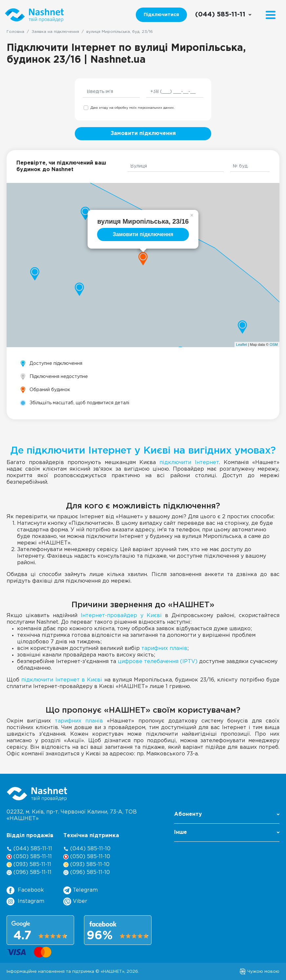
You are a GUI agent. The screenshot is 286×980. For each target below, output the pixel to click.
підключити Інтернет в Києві (62, 680)
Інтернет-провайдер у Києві (121, 616)
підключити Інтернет (189, 463)
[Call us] (224, 15)
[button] (227, 816)
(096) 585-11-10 (87, 872)
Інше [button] (227, 832)
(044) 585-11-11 (29, 849)
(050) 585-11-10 (87, 857)
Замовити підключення (143, 134)
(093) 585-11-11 (29, 865)
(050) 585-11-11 (29, 857)
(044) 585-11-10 (87, 849)
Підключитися (161, 15)
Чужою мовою (259, 971)
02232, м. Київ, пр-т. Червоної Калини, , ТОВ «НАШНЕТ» (72, 815)
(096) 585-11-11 (29, 872)
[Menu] (271, 15)
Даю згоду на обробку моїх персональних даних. (133, 108)
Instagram (25, 902)
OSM (274, 345)
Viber (75, 902)
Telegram (81, 890)
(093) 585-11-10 (86, 865)
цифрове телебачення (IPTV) (158, 662)
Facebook (25, 890)
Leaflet (242, 345)
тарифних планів (164, 648)
